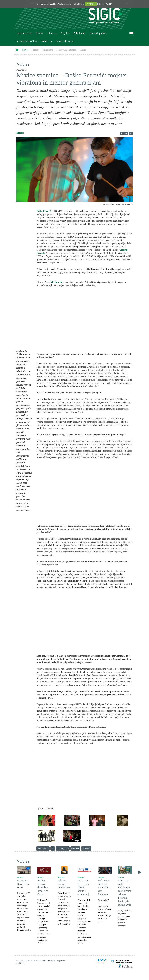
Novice (40, 33)
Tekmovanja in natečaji (67, 50)
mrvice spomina (63, 848)
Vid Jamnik (86, 848)
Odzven (52, 33)
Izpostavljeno (24, 33)
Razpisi (35, 50)
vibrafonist (75, 848)
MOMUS (47, 41)
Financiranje (47, 50)
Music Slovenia (65, 41)
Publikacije (79, 33)
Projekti (65, 33)
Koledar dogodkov (27, 41)
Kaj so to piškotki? (104, 4)
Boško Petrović (44, 211)
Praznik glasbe (98, 33)
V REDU (91, 4)
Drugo (83, 50)
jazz (53, 848)
